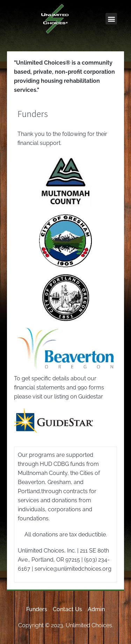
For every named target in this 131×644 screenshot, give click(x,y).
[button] (111, 19)
